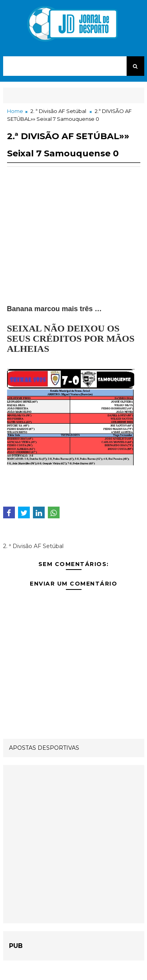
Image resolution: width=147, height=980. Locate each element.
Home (15, 111)
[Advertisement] (74, 249)
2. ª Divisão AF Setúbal (58, 111)
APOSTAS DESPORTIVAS (44, 748)
